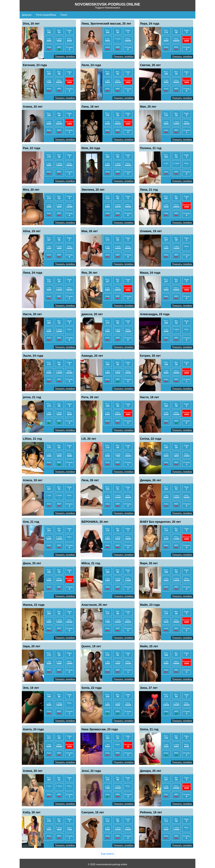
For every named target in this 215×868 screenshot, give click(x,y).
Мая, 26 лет (90, 231)
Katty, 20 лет (32, 812)
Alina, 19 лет (32, 231)
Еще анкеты (107, 854)
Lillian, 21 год (32, 439)
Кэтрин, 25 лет (150, 356)
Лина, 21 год (149, 190)
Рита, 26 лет (90, 397)
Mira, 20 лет (31, 190)
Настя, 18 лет (150, 397)
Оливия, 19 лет (151, 231)
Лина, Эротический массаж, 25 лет (106, 24)
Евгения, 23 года (35, 65)
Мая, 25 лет (148, 107)
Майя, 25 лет (149, 646)
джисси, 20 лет (92, 314)
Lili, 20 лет (89, 439)
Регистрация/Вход (46, 15)
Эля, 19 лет (31, 688)
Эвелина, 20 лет (93, 190)
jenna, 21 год (32, 397)
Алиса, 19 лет (33, 480)
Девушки (27, 15)
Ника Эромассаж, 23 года (100, 729)
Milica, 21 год (91, 563)
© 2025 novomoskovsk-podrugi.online (107, 864)
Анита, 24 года (33, 729)
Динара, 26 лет (151, 480)
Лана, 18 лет (90, 107)
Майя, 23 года (150, 605)
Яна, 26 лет (89, 273)
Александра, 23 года (155, 314)
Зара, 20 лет (32, 646)
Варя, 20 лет (149, 563)
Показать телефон (65, 56)
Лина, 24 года (33, 273)
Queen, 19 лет (91, 646)
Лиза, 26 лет (90, 480)
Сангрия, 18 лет (93, 812)
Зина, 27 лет (149, 688)
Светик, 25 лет (150, 65)
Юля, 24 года (91, 148)
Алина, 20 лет (33, 107)
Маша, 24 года (150, 273)
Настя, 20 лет (32, 314)
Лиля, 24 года (91, 65)
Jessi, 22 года (91, 771)
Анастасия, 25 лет (94, 605)
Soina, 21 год (149, 729)
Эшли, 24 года (33, 356)
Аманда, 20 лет (92, 356)
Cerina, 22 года (151, 439)
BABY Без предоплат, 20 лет (160, 522)
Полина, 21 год (151, 148)
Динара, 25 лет (151, 771)
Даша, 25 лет (32, 563)
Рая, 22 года (32, 148)
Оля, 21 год (31, 522)
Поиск (64, 15)
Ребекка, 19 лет (151, 812)
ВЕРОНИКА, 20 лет (95, 522)
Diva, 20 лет (31, 24)
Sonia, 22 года (91, 688)
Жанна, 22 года (34, 605)
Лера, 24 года (150, 24)
